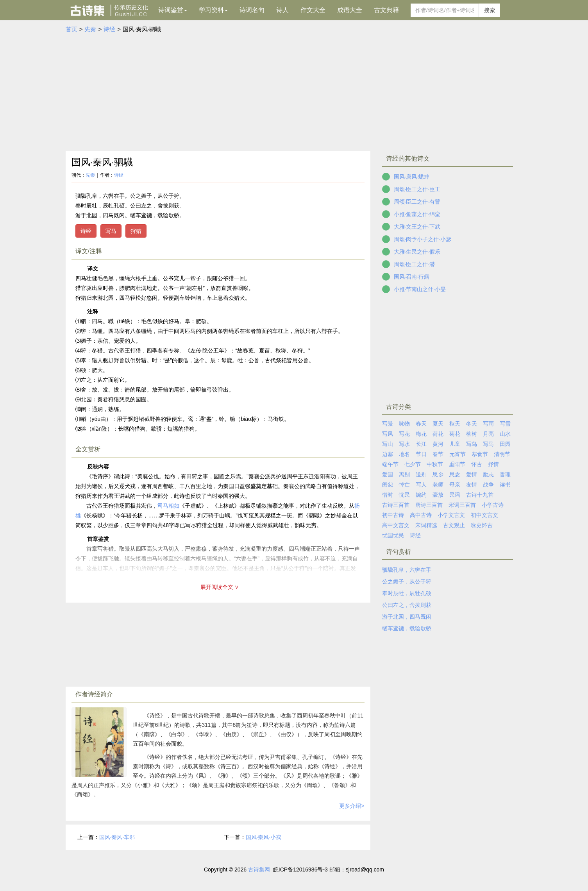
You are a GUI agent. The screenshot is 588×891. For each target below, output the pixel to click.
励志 (488, 474)
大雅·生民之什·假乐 (417, 252)
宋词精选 (426, 525)
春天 (421, 424)
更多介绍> (352, 806)
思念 (455, 474)
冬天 (472, 424)
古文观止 (454, 525)
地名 (404, 454)
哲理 (505, 474)
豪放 (438, 495)
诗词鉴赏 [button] (173, 10)
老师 (438, 485)
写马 (111, 231)
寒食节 (480, 454)
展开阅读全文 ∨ (220, 587)
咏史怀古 (482, 525)
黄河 (438, 444)
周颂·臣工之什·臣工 (417, 189)
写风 (388, 434)
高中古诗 (421, 515)
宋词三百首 (462, 505)
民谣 (455, 495)
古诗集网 (259, 870)
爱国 (388, 474)
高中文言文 (396, 525)
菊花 (455, 434)
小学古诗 (493, 505)
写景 (388, 424)
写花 (404, 434)
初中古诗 (393, 515)
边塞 (388, 454)
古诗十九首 (480, 495)
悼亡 (404, 485)
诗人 (282, 10)
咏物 (404, 424)
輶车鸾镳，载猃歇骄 (407, 628)
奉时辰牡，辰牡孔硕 (407, 593)
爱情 (472, 474)
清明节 (502, 454)
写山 (388, 444)
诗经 (109, 29)
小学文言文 (451, 515)
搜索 (490, 10)
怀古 (477, 464)
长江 (421, 444)
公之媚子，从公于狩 (407, 581)
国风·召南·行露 (412, 277)
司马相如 (168, 506)
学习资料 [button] (213, 10)
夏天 (438, 424)
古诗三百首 (396, 505)
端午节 (390, 464)
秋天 (455, 424)
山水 (505, 434)
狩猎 (136, 231)
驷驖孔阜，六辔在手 (407, 570)
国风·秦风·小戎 (264, 837)
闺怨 (388, 485)
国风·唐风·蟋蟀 (412, 177)
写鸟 (472, 444)
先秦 (90, 29)
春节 (438, 454)
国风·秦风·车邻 (117, 837)
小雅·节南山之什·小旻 (420, 289)
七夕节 (413, 464)
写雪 (505, 424)
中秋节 (435, 464)
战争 (488, 485)
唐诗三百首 (429, 505)
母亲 (455, 485)
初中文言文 (484, 515)
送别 (421, 474)
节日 (421, 454)
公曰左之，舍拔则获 (407, 605)
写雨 (488, 424)
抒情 (493, 464)
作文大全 (313, 10)
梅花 (421, 434)
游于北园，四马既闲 (407, 617)
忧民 (404, 495)
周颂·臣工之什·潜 (415, 264)
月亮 (488, 434)
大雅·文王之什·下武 (417, 227)
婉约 (421, 495)
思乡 (438, 474)
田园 (505, 444)
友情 (472, 485)
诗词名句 (252, 10)
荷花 (438, 434)
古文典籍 (386, 10)
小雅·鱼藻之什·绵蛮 (417, 214)
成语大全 (350, 10)
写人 (421, 485)
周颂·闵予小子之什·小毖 (423, 239)
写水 (404, 444)
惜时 (388, 495)
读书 (505, 485)
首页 (71, 29)
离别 (404, 474)
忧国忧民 (393, 535)
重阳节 (457, 464)
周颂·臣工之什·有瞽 (417, 202)
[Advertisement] (294, 93)
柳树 (472, 434)
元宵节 (458, 454)
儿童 (455, 444)
